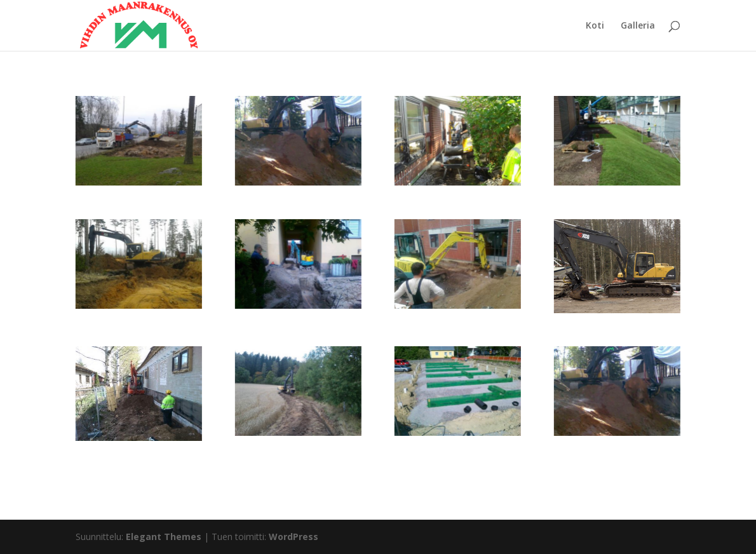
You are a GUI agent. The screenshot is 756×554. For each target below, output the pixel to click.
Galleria (638, 26)
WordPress (294, 537)
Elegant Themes (164, 537)
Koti (595, 26)
